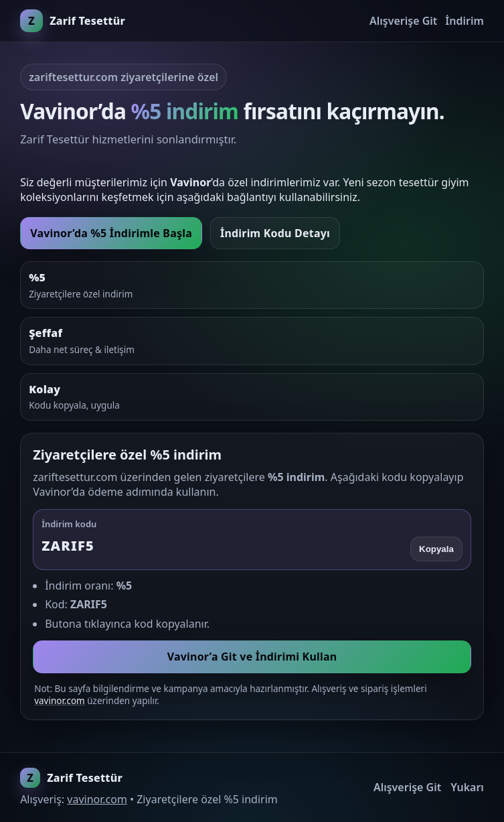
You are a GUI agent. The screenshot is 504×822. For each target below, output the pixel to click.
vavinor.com (60, 701)
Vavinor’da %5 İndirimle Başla (111, 233)
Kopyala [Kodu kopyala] (436, 549)
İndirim (465, 21)
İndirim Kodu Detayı (275, 233)
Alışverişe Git (403, 21)
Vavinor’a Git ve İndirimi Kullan (252, 657)
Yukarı (467, 787)
